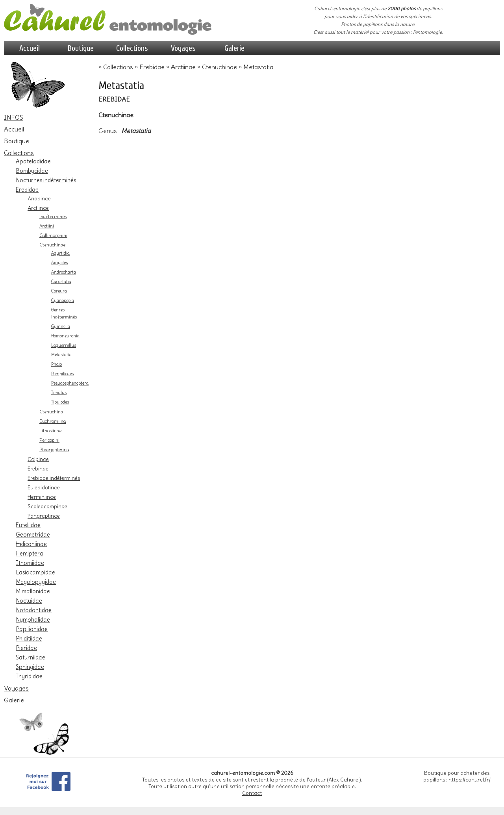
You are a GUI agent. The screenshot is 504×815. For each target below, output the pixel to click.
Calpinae (38, 459)
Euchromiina (53, 421)
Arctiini (47, 226)
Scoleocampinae (47, 506)
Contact (252, 793)
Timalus (59, 393)
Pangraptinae (44, 516)
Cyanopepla (63, 301)
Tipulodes (60, 402)
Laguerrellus (64, 345)
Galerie (234, 48)
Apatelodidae (33, 161)
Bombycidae (32, 171)
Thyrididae (29, 676)
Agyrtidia (60, 253)
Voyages (183, 48)
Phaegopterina (54, 450)
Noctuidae (29, 601)
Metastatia (61, 355)
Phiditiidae (29, 639)
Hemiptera (30, 554)
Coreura (59, 291)
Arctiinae (38, 208)
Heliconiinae (31, 544)
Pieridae (26, 648)
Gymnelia (61, 327)
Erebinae (38, 469)
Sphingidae (30, 667)
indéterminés (53, 217)
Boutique (81, 48)
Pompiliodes (62, 374)
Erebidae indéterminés (54, 478)
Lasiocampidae (35, 572)
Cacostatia (61, 282)
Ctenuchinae (52, 245)
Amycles (59, 263)
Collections (132, 48)
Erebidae (27, 190)
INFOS (14, 117)
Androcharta (64, 272)
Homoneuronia (65, 336)
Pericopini (49, 440)
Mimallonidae (33, 591)
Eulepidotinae (44, 487)
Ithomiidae (30, 563)
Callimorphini (53, 235)
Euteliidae (28, 525)
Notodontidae (34, 610)
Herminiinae (42, 497)
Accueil (30, 48)
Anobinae (39, 198)
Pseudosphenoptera (70, 383)
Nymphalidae (33, 620)
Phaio (57, 364)
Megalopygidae (36, 582)
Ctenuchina (51, 412)
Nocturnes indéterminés (46, 180)
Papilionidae (32, 629)
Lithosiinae (50, 431)
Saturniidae (31, 658)
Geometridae (33, 535)
